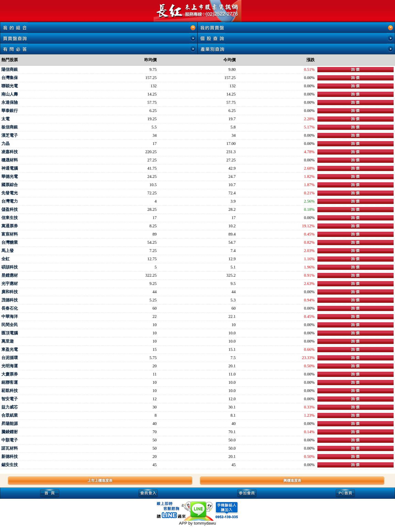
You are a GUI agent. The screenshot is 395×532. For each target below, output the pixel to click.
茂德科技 (10, 300)
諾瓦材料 (10, 448)
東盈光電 (10, 349)
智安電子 (10, 399)
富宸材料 (10, 234)
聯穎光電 (10, 86)
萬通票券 (10, 226)
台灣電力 (10, 201)
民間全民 (10, 325)
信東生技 (10, 218)
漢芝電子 (10, 135)
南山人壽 (10, 94)
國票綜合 (10, 185)
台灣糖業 (10, 242)
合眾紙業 (10, 415)
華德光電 (10, 177)
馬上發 (8, 251)
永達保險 (10, 102)
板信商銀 (10, 127)
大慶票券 (10, 374)
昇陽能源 (10, 424)
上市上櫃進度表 (100, 481)
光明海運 (10, 366)
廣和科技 (10, 292)
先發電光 (10, 193)
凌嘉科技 (10, 152)
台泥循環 (10, 358)
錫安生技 (10, 465)
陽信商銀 (10, 69)
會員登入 (148, 493)
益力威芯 (10, 407)
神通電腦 (10, 168)
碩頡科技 (10, 267)
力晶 (5, 144)
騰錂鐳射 (10, 432)
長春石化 (10, 308)
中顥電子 (10, 440)
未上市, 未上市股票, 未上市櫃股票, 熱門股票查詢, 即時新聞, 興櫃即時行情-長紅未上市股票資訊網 (198, 11)
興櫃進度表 (292, 481)
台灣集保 (10, 78)
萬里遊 (8, 341)
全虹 (5, 259)
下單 (356, 70)
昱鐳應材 (10, 275)
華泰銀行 (10, 111)
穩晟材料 (10, 160)
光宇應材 (10, 284)
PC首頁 (346, 493)
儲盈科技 (10, 209)
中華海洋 (10, 317)
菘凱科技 (10, 391)
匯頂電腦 (10, 333)
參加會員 (247, 493)
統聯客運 (10, 382)
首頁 (50, 493)
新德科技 (10, 457)
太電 (5, 119)
